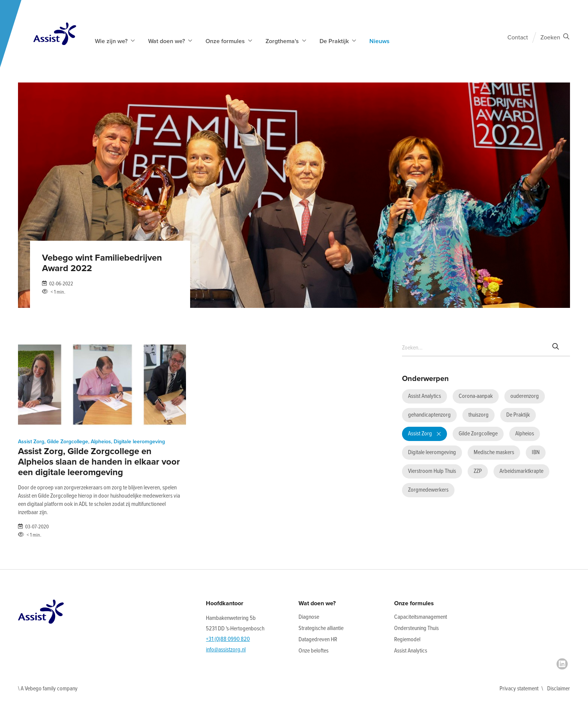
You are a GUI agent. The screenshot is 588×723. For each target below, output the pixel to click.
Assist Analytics (411, 651)
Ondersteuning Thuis (416, 628)
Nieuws (379, 41)
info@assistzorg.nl (226, 650)
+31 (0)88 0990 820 (228, 639)
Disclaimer (559, 689)
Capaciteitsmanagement (421, 617)
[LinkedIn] (562, 664)
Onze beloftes (313, 651)
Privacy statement (519, 689)
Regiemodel (407, 640)
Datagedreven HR (318, 640)
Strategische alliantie (321, 628)
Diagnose (309, 617)
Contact (518, 37)
